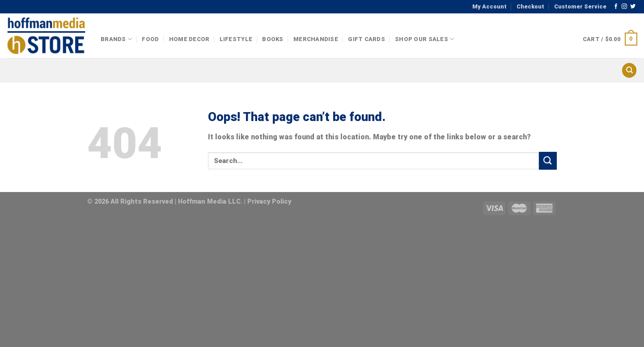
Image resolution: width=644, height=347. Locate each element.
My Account (489, 6)
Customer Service (580, 6)
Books (273, 39)
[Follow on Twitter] (633, 7)
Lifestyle (236, 39)
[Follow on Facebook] (616, 7)
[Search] (629, 70)
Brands (116, 39)
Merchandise (316, 39)
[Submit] (548, 161)
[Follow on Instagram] (624, 7)
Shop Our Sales (424, 39)
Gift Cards (366, 39)
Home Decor (189, 39)
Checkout (530, 6)
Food (150, 39)
